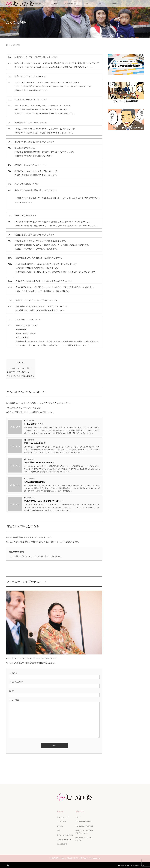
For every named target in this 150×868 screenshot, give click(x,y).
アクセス (99, 4)
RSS (8, 864)
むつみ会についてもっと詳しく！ (21, 368)
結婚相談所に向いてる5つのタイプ (39, 462)
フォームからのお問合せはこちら (21, 376)
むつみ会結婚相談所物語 (35, 482)
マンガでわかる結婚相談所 (84, 826)
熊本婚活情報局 (71, 4)
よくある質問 (61, 821)
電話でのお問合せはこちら (18, 372)
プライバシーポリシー (64, 839)
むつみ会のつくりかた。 (35, 424)
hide (23, 363)
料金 (56, 4)
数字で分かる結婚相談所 (35, 443)
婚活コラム (79, 811)
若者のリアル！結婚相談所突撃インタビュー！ (45, 501)
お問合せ (113, 4)
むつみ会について (40, 4)
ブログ (86, 4)
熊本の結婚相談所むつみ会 (135, 864)
